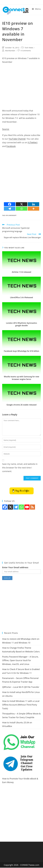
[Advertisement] (21, 87)
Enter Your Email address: (15, 567)
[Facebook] (10, 204)
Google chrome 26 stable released (21, 405)
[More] (33, 209)
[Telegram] (10, 209)
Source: (6, 129)
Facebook (11, 146)
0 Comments (26, 51)
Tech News (29, 48)
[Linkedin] (33, 204)
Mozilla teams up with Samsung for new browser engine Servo (21, 378)
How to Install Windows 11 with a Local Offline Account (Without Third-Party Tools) (21, 705)
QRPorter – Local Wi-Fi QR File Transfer (21, 687)
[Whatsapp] (22, 209)
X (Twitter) (32, 142)
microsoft (13, 215)
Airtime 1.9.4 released (22, 272)
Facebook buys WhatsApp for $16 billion (22, 351)
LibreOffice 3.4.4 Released (21, 297)
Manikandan (10, 51)
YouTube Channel (17, 139)
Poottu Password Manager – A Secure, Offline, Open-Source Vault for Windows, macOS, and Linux (20, 660)
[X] (22, 204)
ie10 (7, 215)
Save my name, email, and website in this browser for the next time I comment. (20, 468)
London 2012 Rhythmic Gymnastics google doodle (22, 324)
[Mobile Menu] (36, 9)
